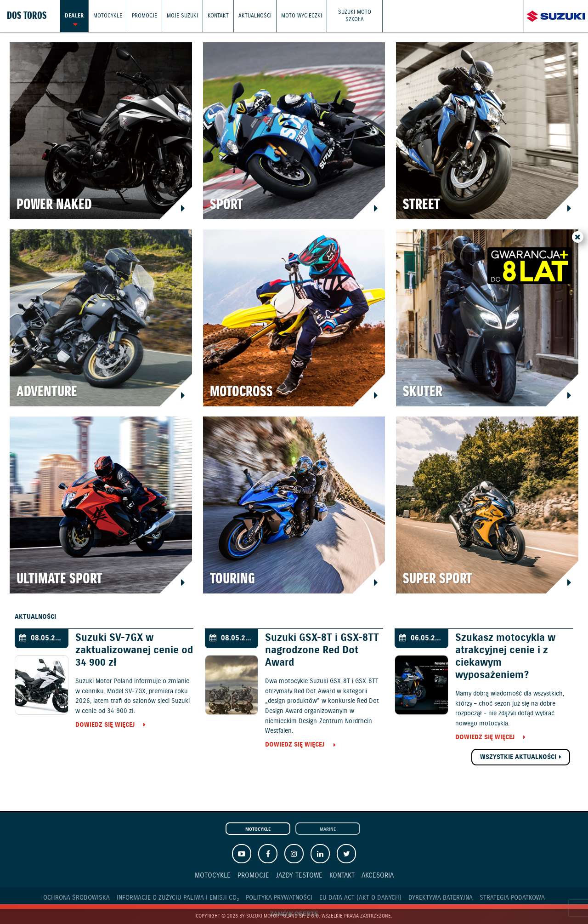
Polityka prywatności (279, 898)
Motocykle (108, 16)
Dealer (74, 16)
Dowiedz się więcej (105, 725)
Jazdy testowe (299, 876)
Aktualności (255, 16)
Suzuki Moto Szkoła (355, 16)
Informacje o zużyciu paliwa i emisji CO (178, 898)
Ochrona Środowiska (76, 898)
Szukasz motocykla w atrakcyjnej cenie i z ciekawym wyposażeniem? (505, 656)
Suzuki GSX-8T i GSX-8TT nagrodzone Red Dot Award (322, 650)
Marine (328, 829)
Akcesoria (378, 876)
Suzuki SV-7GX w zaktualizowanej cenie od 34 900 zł (134, 650)
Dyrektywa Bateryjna (441, 898)
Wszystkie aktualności (518, 757)
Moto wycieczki (302, 16)
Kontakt (218, 16)
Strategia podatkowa (512, 898)
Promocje (144, 16)
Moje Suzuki (182, 16)
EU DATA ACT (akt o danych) (360, 898)
